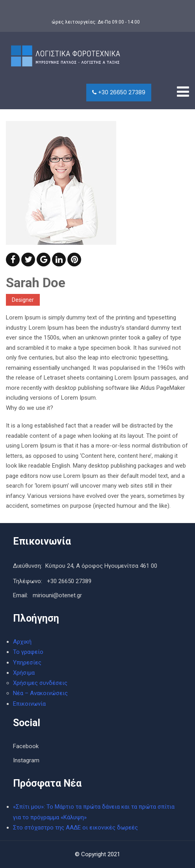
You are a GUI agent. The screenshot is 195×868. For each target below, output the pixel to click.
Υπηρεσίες (27, 662)
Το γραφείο (28, 652)
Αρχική (22, 642)
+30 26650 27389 (119, 92)
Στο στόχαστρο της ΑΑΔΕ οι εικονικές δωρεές (75, 828)
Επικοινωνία (29, 704)
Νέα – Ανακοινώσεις (40, 693)
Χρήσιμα (24, 673)
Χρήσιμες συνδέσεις (40, 683)
